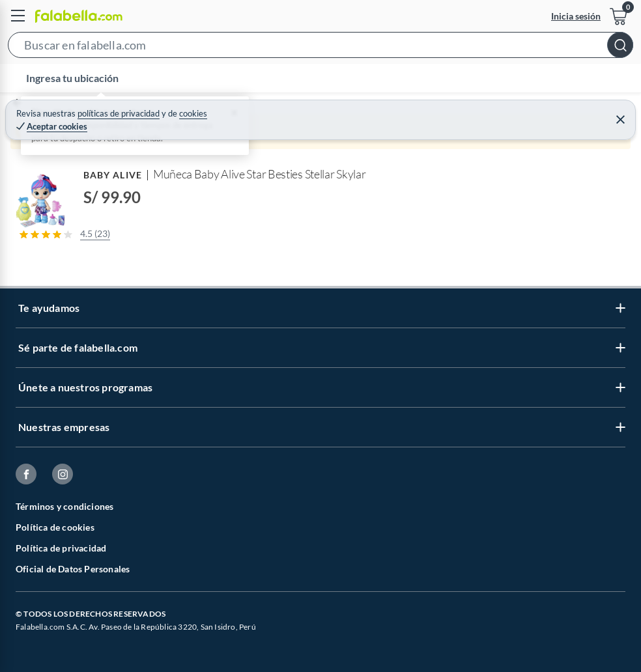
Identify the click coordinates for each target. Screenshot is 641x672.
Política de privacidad (61, 548)
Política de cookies (55, 527)
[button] (320, 48)
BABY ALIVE (113, 175)
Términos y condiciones (64, 506)
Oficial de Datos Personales (73, 569)
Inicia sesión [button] (576, 16)
